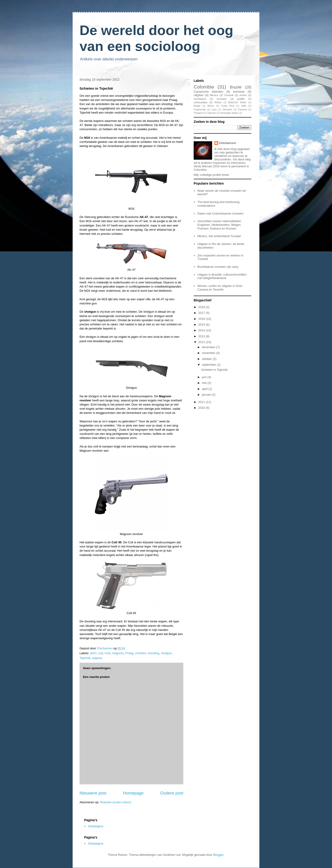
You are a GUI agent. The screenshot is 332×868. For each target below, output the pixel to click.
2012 (202, 342)
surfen (243, 95)
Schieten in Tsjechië (214, 370)
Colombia (204, 87)
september (209, 365)
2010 (202, 408)
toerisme (239, 92)
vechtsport (200, 99)
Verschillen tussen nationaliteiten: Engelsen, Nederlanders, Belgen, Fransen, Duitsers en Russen (219, 225)
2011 (202, 402)
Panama (243, 110)
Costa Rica (228, 106)
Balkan (218, 102)
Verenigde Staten (229, 113)
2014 (202, 330)
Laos (214, 110)
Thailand (198, 113)
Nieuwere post (93, 793)
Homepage (133, 793)
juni (205, 377)
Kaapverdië (200, 110)
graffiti (241, 99)
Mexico (214, 95)
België (197, 106)
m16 (107, 653)
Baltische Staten (237, 102)
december (209, 347)
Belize (211, 106)
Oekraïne (227, 110)
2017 (202, 313)
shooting (153, 653)
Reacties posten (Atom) (116, 802)
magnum (118, 653)
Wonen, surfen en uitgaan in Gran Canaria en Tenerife (220, 288)
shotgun (166, 653)
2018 (202, 307)
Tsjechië (85, 658)
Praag (129, 653)
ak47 (93, 653)
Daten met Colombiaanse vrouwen (220, 213)
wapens (97, 658)
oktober (207, 359)
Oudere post (172, 793)
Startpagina (96, 826)
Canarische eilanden (208, 92)
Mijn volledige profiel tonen (211, 175)
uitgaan (199, 95)
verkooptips (201, 102)
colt (101, 653)
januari (207, 395)
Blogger (218, 855)
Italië (244, 106)
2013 (202, 336)
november (209, 353)
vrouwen (222, 99)
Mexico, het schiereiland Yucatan (219, 236)
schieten (141, 653)
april (205, 389)
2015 (202, 325)
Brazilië (236, 87)
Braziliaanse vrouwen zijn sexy (218, 267)
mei (205, 383)
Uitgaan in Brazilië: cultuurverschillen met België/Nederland (222, 276)
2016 (202, 319)
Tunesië (229, 95)
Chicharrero (228, 143)
